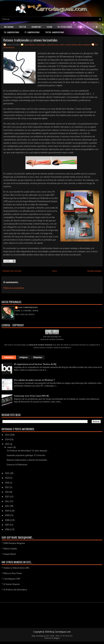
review (68, 45)
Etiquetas (38, 357)
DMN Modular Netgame (14, 543)
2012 (7, 501)
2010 (7, 511)
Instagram (9, 27)
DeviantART (36, 27)
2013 (7, 497)
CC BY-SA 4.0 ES (66, 636)
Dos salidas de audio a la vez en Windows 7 (34, 380)
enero (10, 447)
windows (87, 45)
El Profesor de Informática (15, 590)
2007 (7, 525)
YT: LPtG (81, 27)
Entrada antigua (94, 271)
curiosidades (30, 45)
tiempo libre (77, 45)
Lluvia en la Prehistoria (17, 465)
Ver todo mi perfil (25, 315)
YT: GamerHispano (32, 32)
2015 (7, 487)
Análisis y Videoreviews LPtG (16, 568)
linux (57, 45)
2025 (7, 435)
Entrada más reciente (12, 271)
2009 (7, 515)
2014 (7, 492)
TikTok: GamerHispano (55, 32)
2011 (7, 506)
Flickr (50, 27)
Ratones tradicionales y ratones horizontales (30, 40)
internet (50, 45)
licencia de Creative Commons (52, 339)
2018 (7, 483)
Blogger (57, 638)
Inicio (54, 271)
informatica (41, 45)
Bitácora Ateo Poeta (13, 573)
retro (62, 45)
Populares (9, 357)
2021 (7, 473)
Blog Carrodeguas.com (60, 632)
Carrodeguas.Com (42, 636)
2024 (7, 439)
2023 (7, 444)
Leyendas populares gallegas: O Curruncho (26, 455)
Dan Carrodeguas (28, 308)
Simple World (10, 554)
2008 (7, 520)
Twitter (22, 27)
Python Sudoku (10, 549)
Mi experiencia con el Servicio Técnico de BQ (35, 364)
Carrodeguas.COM (12, 579)
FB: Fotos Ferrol (65, 27)
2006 (7, 529)
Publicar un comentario (14, 288)
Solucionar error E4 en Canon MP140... (32, 396)
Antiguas (23, 357)
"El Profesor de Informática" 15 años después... (28, 451)
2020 (7, 478)
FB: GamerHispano (12, 32)
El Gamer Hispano (12, 584)
